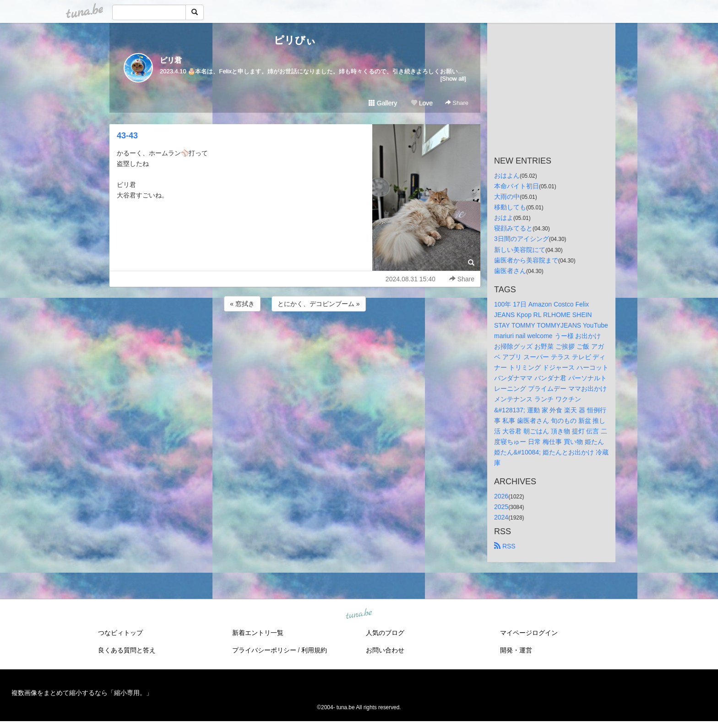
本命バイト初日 (517, 186)
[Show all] (453, 79)
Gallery (383, 103)
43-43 (127, 136)
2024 (501, 517)
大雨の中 (507, 197)
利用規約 (314, 650)
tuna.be (359, 614)
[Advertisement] (295, 338)
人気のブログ (385, 633)
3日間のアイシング (522, 239)
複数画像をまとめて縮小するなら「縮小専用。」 (82, 693)
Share (457, 103)
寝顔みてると (513, 228)
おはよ (504, 218)
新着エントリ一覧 (258, 633)
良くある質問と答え (127, 650)
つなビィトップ (120, 633)
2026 (501, 496)
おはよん (507, 175)
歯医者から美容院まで (526, 260)
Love (422, 103)
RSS (505, 546)
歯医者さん (510, 271)
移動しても (510, 207)
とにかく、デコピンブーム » (319, 304)
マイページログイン (529, 633)
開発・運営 (516, 650)
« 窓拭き (242, 304)
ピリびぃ (295, 40)
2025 (501, 507)
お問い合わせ (385, 650)
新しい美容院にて (520, 250)
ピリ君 (171, 60)
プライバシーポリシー (264, 650)
